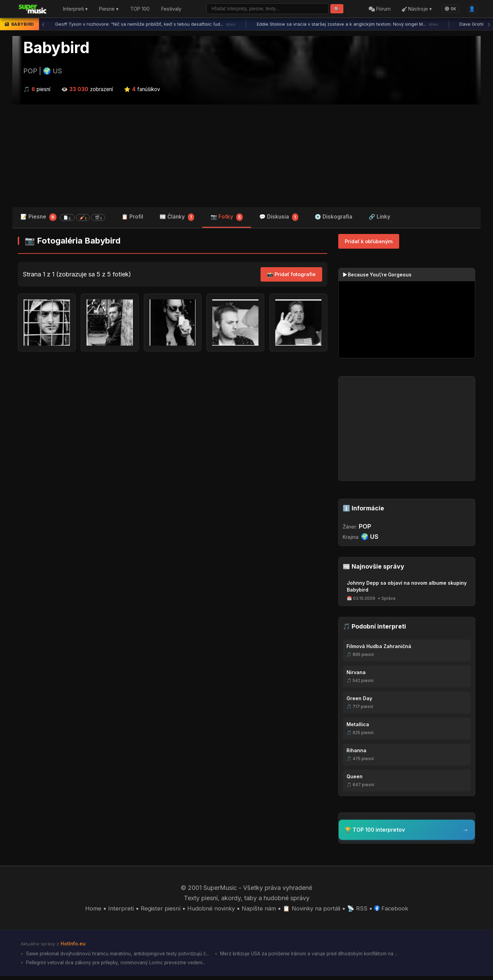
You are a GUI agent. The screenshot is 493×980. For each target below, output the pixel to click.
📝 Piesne (63, 219)
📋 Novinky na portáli (314, 910)
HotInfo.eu (74, 946)
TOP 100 (140, 10)
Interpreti (115, 910)
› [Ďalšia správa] (489, 26)
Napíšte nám (258, 910)
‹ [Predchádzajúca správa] (43, 26)
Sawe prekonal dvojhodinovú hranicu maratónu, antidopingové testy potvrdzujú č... (122, 956)
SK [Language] (448, 9)
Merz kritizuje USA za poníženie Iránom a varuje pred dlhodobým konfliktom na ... (324, 956)
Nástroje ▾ (415, 10)
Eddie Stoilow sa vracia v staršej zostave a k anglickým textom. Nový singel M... (347, 26)
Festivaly (171, 10)
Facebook (397, 910)
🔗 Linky (380, 218)
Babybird (56, 49)
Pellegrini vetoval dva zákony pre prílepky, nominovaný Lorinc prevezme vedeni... (121, 966)
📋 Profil (132, 218)
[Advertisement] (246, 157)
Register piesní (156, 910)
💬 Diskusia (279, 219)
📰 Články (177, 219)
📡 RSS (361, 910)
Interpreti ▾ (75, 10)
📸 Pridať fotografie (291, 276)
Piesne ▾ (109, 10)
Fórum (378, 10)
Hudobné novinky (208, 910)
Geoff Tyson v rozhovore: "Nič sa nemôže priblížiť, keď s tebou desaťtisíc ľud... (145, 26)
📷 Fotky (227, 219)
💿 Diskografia (333, 218)
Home (87, 910)
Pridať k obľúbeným (369, 243)
